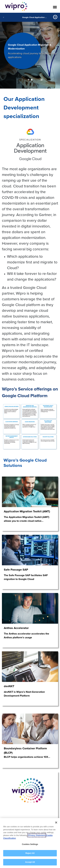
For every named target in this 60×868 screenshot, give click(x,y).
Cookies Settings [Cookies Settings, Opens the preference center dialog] (30, 844)
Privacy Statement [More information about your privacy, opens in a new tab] (37, 835)
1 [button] (28, 80)
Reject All (30, 853)
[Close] (56, 823)
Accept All (30, 862)
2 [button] (32, 80)
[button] (42, 80)
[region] (30, 843)
